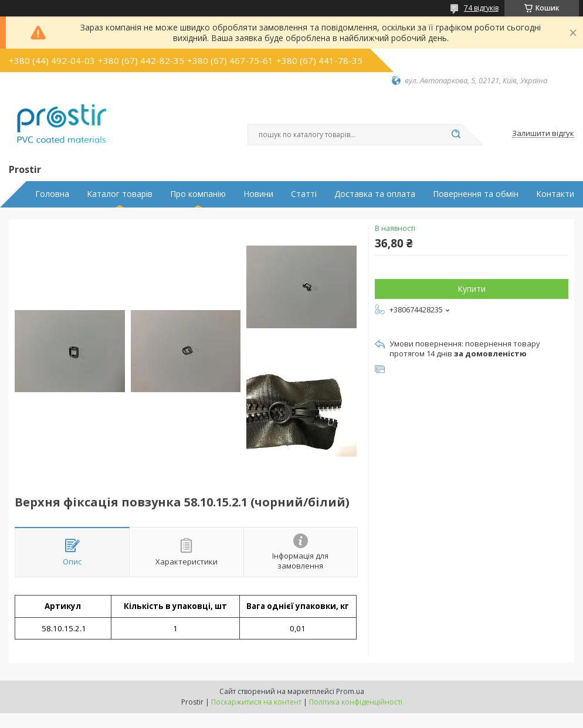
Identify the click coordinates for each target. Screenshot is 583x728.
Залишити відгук (543, 134)
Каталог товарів (120, 194)
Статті (304, 194)
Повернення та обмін (476, 194)
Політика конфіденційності (356, 702)
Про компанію (198, 194)
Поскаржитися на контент (256, 702)
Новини (258, 194)
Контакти (555, 194)
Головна (52, 194)
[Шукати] (456, 135)
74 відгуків (481, 8)
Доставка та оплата (375, 194)
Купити (472, 289)
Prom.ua (350, 691)
